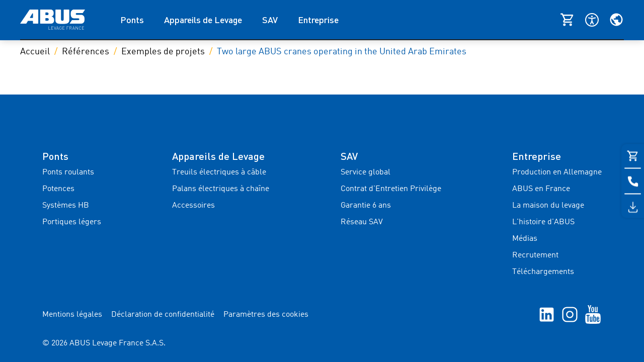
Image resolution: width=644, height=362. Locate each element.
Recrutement (535, 255)
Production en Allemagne (557, 172)
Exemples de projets (163, 52)
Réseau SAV (362, 222)
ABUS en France (541, 189)
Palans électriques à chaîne (221, 189)
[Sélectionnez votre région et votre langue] (616, 20)
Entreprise (318, 20)
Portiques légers (72, 222)
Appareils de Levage (203, 20)
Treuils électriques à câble (219, 172)
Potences (58, 189)
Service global (366, 172)
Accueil (35, 52)
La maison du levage (548, 206)
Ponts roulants (68, 172)
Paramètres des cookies (266, 315)
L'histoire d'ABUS (543, 222)
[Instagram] (570, 314)
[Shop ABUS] (573, 20)
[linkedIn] (547, 314)
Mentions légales (72, 315)
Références (86, 52)
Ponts (132, 20)
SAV (270, 20)
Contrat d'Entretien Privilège (391, 189)
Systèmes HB (66, 206)
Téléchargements (543, 272)
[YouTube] (593, 314)
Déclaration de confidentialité (163, 315)
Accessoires (193, 206)
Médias (525, 239)
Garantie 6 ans (366, 206)
